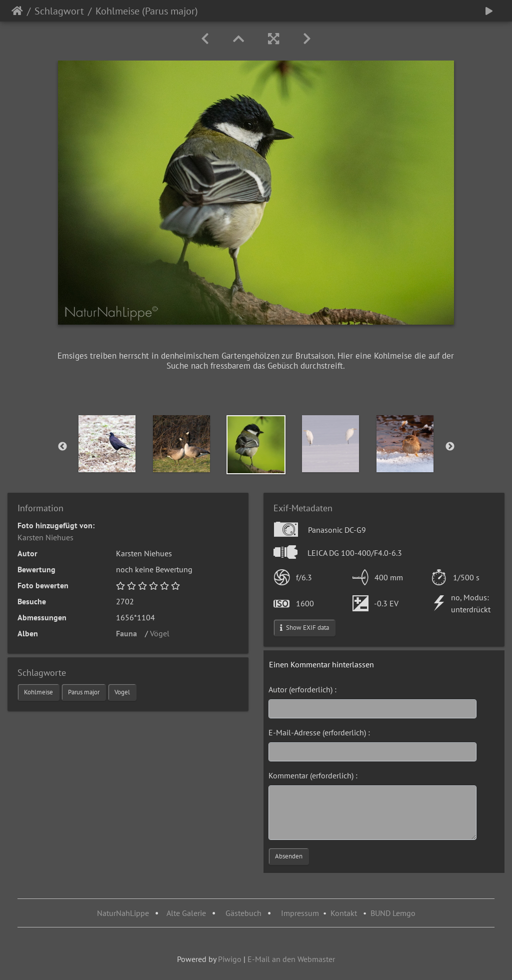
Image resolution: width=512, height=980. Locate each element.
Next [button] (450, 447)
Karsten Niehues (45, 537)
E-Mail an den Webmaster (291, 959)
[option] (107, 444)
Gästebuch (244, 913)
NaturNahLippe (123, 913)
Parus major (84, 692)
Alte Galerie (186, 913)
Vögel (163, 633)
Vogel (122, 692)
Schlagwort (59, 11)
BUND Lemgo (393, 913)
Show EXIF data (304, 628)
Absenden (289, 856)
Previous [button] (62, 447)
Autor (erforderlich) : (302, 689)
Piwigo (230, 959)
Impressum (300, 913)
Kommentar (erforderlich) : (313, 775)
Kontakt (344, 913)
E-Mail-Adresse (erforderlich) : (319, 732)
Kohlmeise (38, 692)
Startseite (17, 11)
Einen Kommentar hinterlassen (321, 664)
